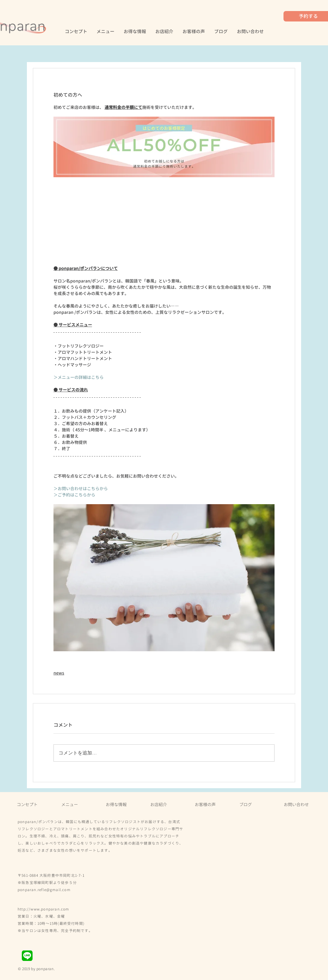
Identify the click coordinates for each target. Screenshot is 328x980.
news (59, 673)
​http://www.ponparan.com (43, 909)
